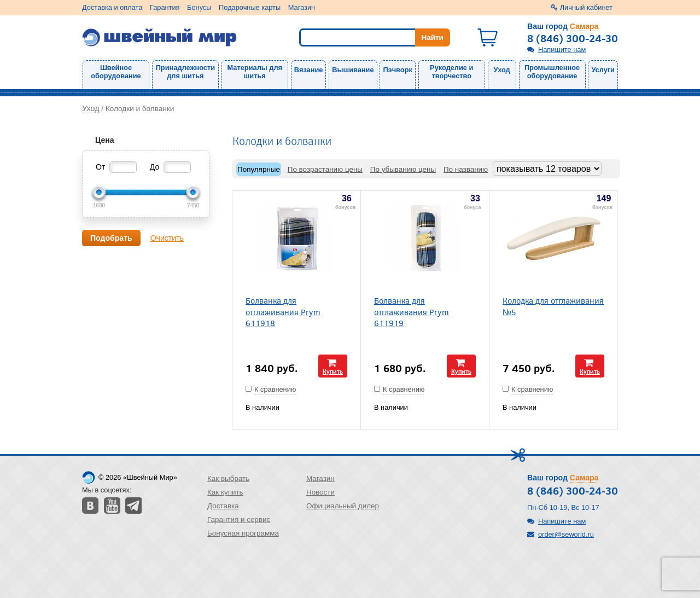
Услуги (603, 70)
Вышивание (353, 70)
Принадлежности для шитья (185, 72)
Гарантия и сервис (239, 519)
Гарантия (165, 7)
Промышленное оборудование (552, 72)
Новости (320, 492)
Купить (333, 371)
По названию (466, 169)
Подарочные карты (250, 7)
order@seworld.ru (566, 534)
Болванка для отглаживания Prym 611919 (412, 311)
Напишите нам (562, 50)
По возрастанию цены (325, 169)
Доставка (223, 506)
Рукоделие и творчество (451, 72)
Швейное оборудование (116, 72)
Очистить (167, 238)
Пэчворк (397, 70)
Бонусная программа (243, 533)
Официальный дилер (343, 506)
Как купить (225, 492)
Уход (502, 70)
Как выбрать (228, 478)
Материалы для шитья (255, 72)
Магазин (302, 7)
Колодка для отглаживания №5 (553, 306)
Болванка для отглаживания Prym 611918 (283, 311)
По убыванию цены (403, 169)
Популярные (259, 169)
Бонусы (199, 7)
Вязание (309, 70)
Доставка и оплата (112, 7)
